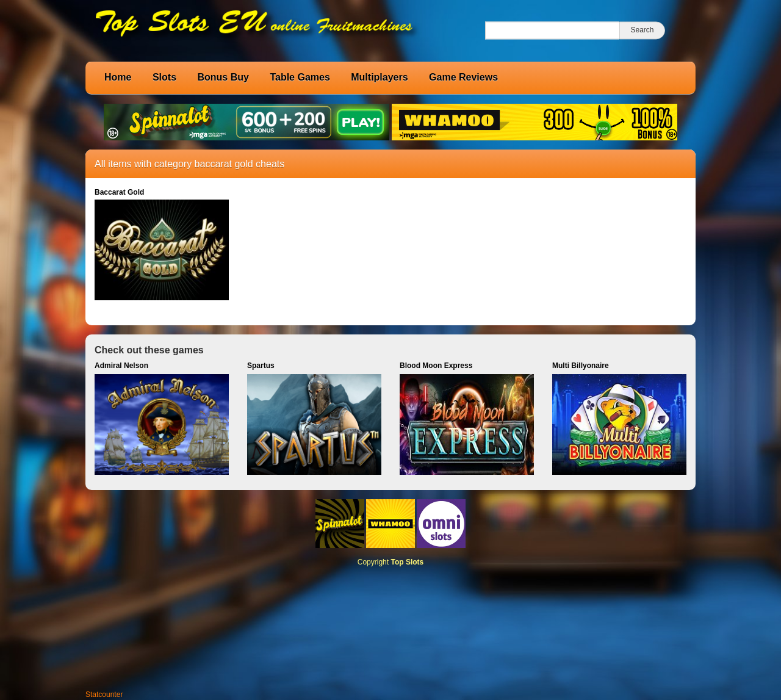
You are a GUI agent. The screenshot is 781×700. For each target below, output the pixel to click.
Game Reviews (463, 77)
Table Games (300, 77)
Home (118, 77)
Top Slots (407, 562)
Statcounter (104, 695)
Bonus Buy (223, 77)
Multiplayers (379, 77)
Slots (164, 77)
